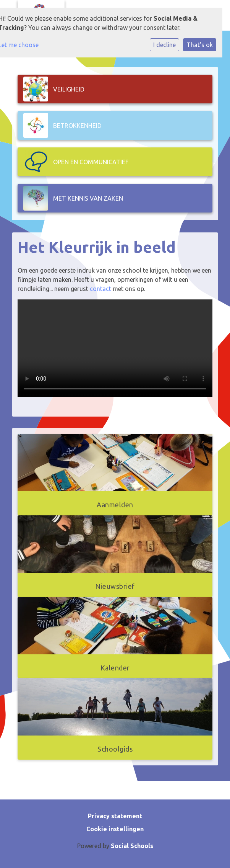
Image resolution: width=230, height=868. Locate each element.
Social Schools (132, 846)
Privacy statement (115, 816)
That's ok (200, 45)
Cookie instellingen (115, 829)
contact (100, 289)
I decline (164, 45)
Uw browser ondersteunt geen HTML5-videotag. (115, 348)
